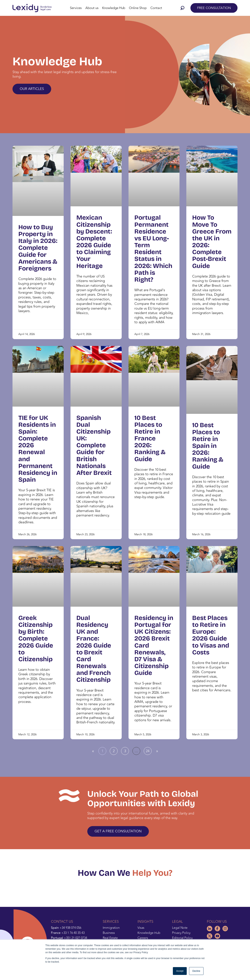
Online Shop (138, 8)
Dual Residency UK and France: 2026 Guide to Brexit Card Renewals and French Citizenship (94, 649)
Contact (156, 8)
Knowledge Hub (114, 8)
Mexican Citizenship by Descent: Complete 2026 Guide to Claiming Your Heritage (94, 242)
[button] (183, 8)
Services (76, 8)
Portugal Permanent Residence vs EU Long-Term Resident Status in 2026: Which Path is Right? (153, 249)
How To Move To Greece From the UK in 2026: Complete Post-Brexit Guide (212, 242)
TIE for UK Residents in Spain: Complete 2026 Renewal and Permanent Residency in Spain (38, 449)
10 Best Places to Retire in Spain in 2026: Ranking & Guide (208, 446)
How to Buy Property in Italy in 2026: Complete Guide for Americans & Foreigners (38, 248)
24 (149, 750)
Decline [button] (196, 971)
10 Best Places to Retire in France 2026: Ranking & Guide (150, 438)
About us (92, 8)
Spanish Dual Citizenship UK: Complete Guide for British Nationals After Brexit (94, 445)
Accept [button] (180, 971)
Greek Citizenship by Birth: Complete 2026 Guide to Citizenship (36, 639)
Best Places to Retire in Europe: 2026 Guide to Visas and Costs (211, 635)
